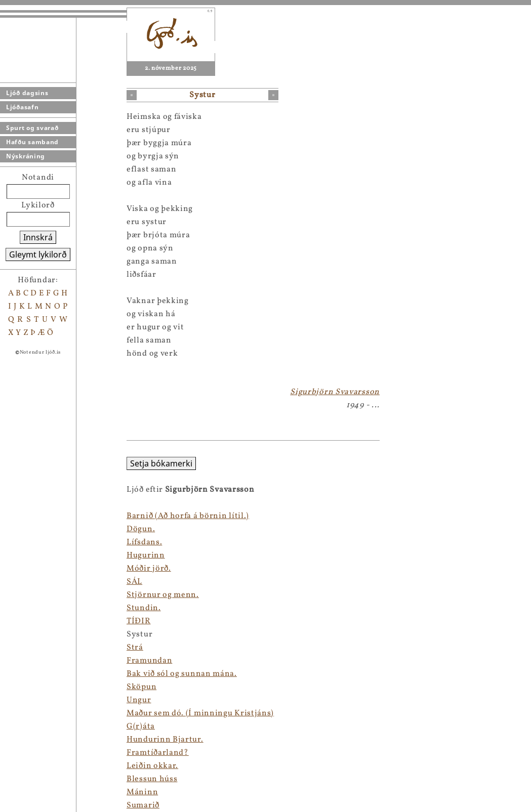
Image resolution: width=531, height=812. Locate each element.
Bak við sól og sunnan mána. (55, 674)
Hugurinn (19, 555)
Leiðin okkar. (26, 766)
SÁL (8, 582)
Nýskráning (26, 156)
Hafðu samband (32, 142)
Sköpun (15, 687)
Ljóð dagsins (27, 93)
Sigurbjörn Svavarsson (335, 392)
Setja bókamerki (35, 463)
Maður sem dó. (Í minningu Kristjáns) (74, 713)
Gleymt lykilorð (38, 254)
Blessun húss (25, 779)
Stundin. (17, 608)
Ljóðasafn (22, 107)
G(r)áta (14, 726)
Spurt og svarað (32, 128)
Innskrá (38, 237)
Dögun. (14, 529)
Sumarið (16, 805)
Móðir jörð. (22, 569)
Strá (8, 648)
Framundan (23, 661)
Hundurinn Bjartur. (38, 740)
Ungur (12, 700)
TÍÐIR (12, 621)
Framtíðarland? (31, 753)
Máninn (16, 792)
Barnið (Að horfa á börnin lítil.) (61, 516)
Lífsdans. (18, 542)
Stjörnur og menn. (36, 595)
